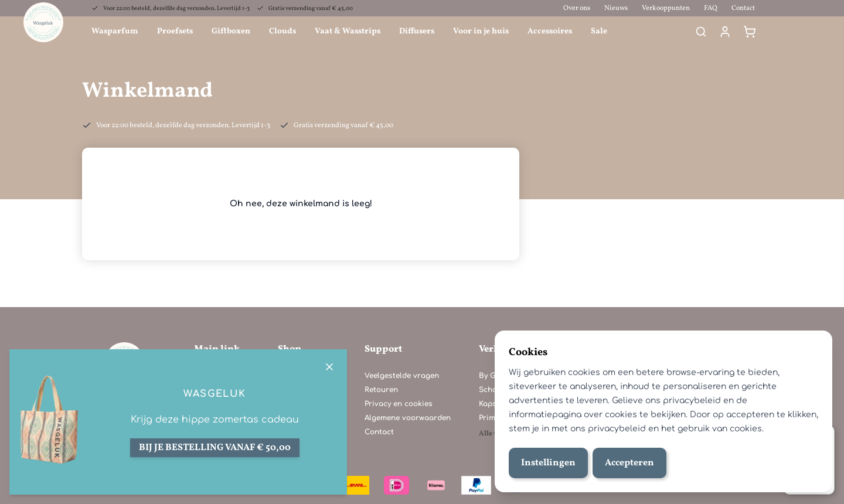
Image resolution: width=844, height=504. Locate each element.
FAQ (711, 8)
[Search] (701, 32)
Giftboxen (231, 31)
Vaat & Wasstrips (348, 31)
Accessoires (550, 31)
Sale (599, 31)
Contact (743, 8)
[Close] (329, 367)
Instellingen (548, 463)
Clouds (283, 31)
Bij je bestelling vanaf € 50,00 (215, 448)
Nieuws (616, 8)
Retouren (381, 390)
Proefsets (175, 31)
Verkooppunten (666, 8)
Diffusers (417, 31)
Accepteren (629, 463)
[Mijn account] (725, 32)
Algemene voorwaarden (408, 418)
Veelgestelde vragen (402, 376)
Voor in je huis (481, 31)
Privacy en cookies (399, 404)
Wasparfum (115, 31)
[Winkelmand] (750, 32)
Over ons (577, 8)
